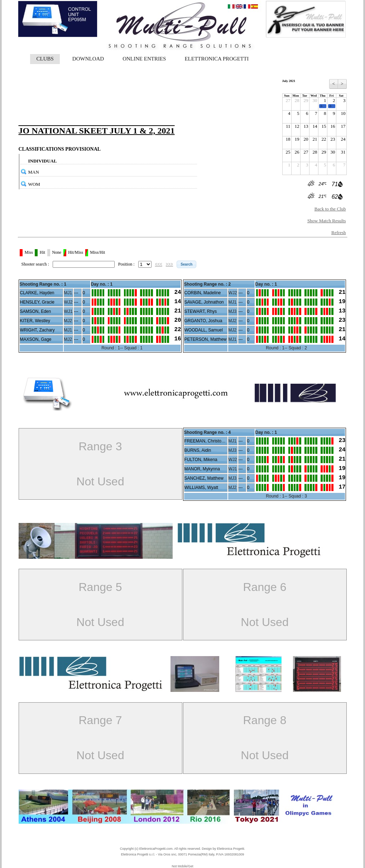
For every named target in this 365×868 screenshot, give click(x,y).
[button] (186, 264)
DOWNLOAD (88, 59)
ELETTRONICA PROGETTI (217, 59)
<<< (159, 264)
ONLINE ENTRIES (144, 59)
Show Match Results (327, 221)
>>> (169, 264)
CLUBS (45, 59)
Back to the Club (330, 209)
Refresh (338, 232)
